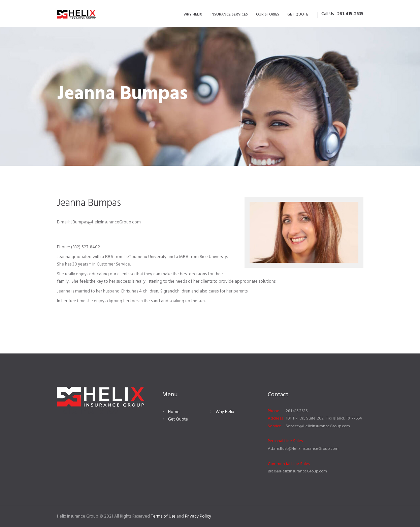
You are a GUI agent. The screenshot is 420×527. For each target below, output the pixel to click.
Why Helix (225, 412)
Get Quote (178, 419)
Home (174, 412)
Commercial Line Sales (289, 464)
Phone (273, 411)
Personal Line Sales (285, 441)
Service (274, 426)
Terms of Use (163, 516)
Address (275, 418)
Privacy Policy (198, 516)
